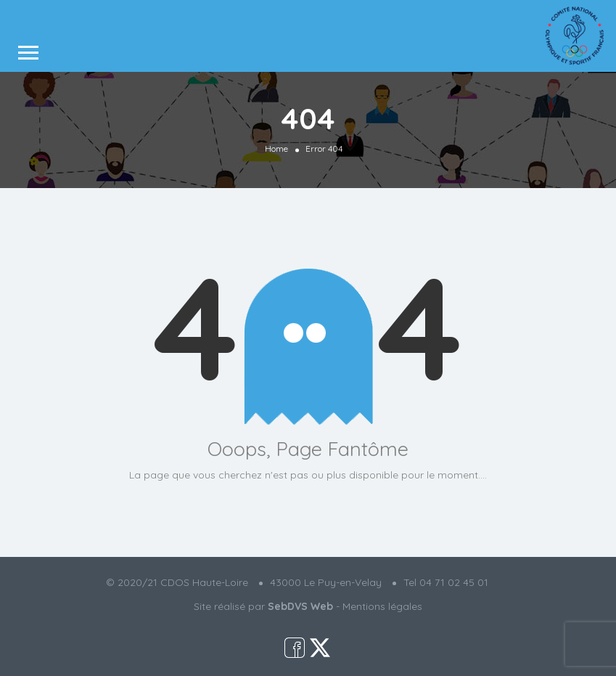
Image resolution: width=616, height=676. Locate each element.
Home (276, 148)
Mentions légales (382, 606)
